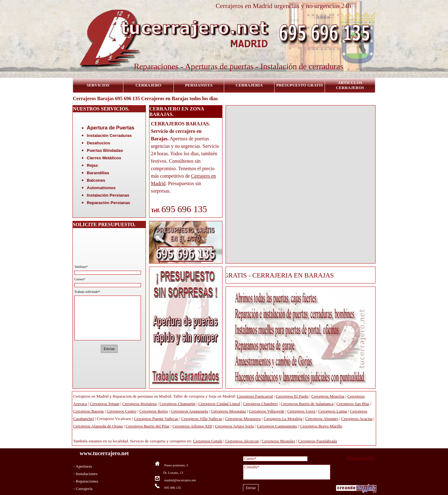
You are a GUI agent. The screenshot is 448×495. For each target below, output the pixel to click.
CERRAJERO (149, 85)
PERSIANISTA (199, 85)
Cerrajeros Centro (121, 411)
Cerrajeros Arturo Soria (234, 426)
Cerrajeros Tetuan (105, 404)
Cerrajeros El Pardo (292, 396)
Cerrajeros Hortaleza (140, 404)
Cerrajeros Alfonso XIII (192, 426)
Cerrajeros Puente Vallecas (156, 419)
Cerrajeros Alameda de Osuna (98, 426)
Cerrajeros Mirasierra (243, 419)
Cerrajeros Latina (333, 411)
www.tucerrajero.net (104, 453)
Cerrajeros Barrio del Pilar (148, 426)
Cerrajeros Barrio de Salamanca (307, 404)
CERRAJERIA (249, 85)
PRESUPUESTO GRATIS (300, 85)
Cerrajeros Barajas (89, 411)
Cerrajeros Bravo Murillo (321, 426)
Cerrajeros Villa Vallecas (202, 419)
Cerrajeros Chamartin (177, 404)
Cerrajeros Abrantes (322, 419)
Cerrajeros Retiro (154, 411)
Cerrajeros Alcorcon (242, 441)
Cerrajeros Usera (301, 411)
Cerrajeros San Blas (353, 404)
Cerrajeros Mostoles (278, 441)
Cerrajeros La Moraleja (283, 419)
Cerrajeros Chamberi (260, 404)
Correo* (80, 279)
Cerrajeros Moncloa (328, 396)
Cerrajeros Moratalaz (229, 411)
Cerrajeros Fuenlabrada (317, 441)
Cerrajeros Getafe (208, 441)
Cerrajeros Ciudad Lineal (219, 404)
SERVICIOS (98, 85)
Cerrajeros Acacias (357, 419)
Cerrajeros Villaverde (267, 411)
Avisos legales (360, 458)
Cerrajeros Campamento (277, 426)
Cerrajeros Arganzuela (189, 411)
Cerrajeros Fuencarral (255, 396)
